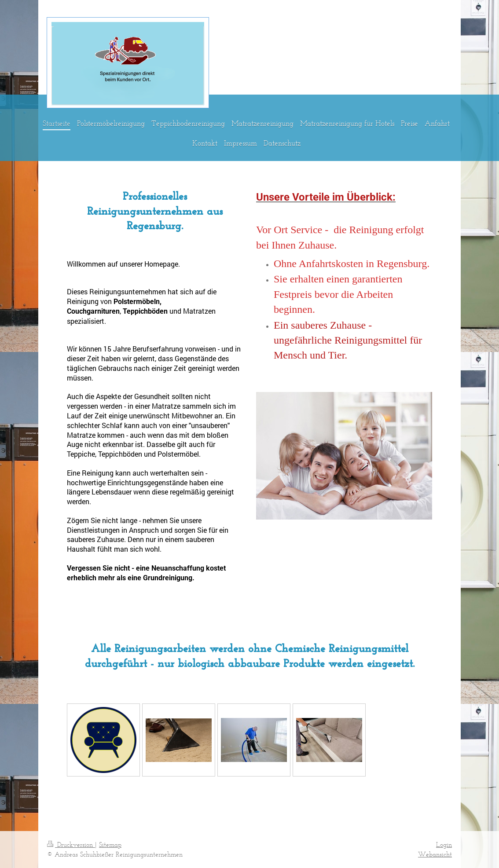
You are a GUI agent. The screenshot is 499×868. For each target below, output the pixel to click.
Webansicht (435, 854)
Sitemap (110, 844)
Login (444, 844)
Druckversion (71, 844)
